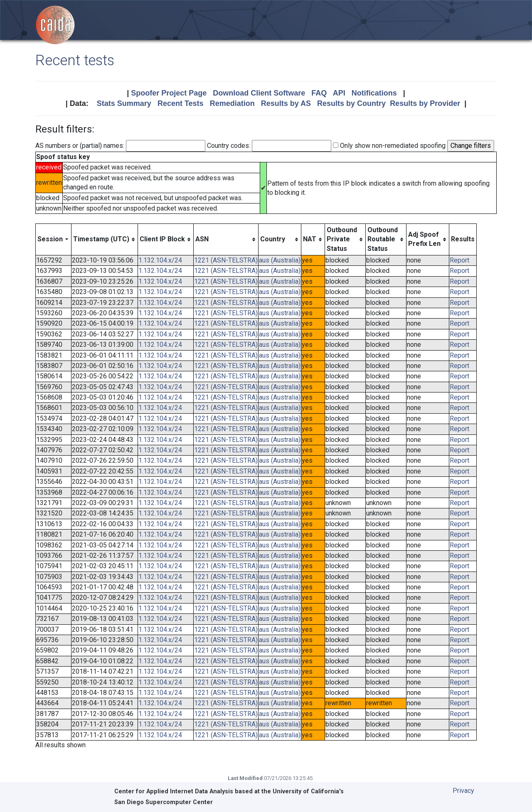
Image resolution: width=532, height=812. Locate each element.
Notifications (374, 93)
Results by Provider (425, 103)
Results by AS (286, 103)
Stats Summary (124, 103)
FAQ (319, 93)
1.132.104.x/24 (160, 260)
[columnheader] (54, 239)
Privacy (463, 791)
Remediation (232, 103)
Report (459, 260)
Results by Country (351, 103)
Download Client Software (259, 93)
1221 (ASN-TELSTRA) (226, 260)
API (339, 93)
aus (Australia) (280, 260)
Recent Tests (181, 103)
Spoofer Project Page (169, 93)
